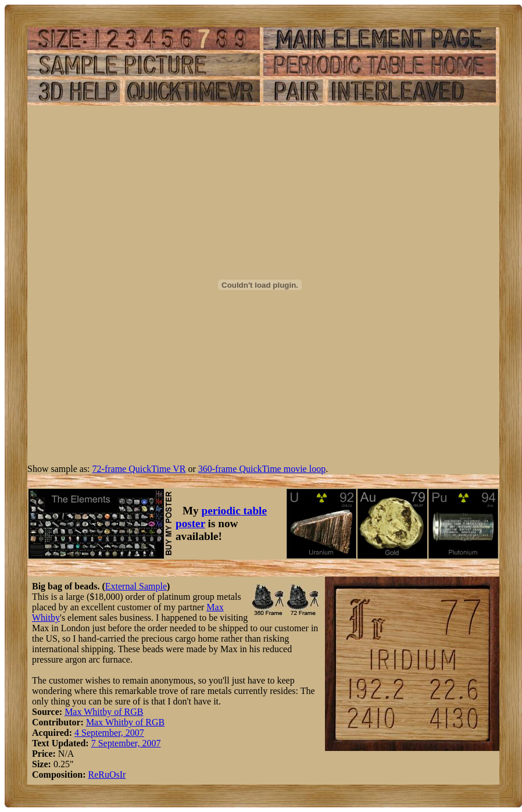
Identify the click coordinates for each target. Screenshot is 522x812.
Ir (123, 775)
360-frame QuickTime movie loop (262, 469)
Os (115, 775)
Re (93, 775)
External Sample (136, 586)
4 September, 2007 (109, 733)
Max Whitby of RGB (104, 712)
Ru (104, 775)
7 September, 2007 (126, 743)
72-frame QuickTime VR (139, 469)
